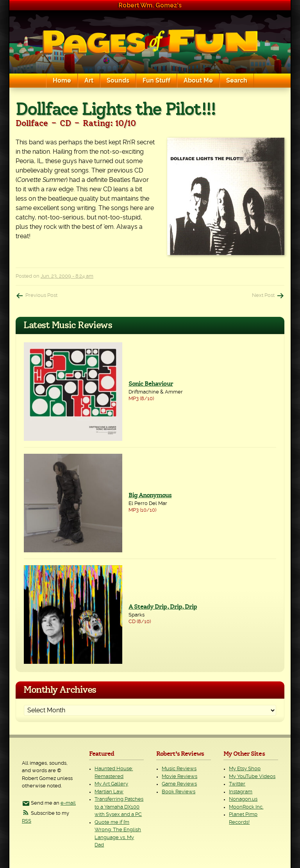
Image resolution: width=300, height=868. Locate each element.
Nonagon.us (243, 799)
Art (89, 81)
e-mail (68, 803)
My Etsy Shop (245, 769)
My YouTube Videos (252, 777)
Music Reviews (179, 769)
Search (237, 81)
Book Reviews (179, 792)
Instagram (241, 792)
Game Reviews (179, 784)
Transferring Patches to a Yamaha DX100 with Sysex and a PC (119, 807)
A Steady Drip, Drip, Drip (163, 607)
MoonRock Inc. (246, 807)
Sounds (118, 81)
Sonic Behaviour (151, 384)
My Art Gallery (111, 784)
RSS (27, 821)
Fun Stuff (156, 81)
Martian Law (109, 792)
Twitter (237, 784)
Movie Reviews (179, 777)
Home (62, 81)
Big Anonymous (150, 495)
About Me (198, 81)
